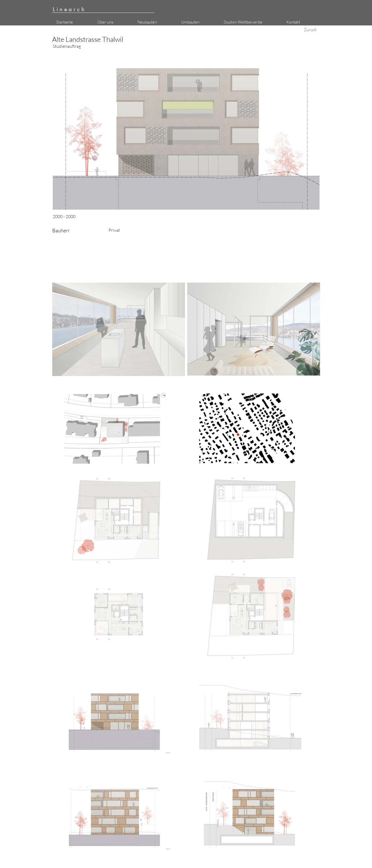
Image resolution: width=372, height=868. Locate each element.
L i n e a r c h (69, 9)
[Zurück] (310, 30)
